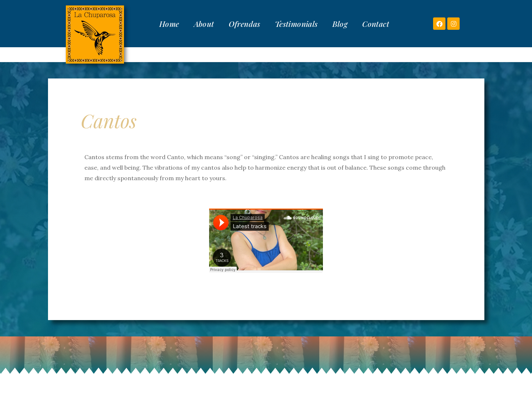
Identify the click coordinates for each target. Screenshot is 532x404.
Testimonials (296, 24)
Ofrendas (245, 24)
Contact (376, 24)
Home (169, 24)
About (204, 24)
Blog (340, 24)
